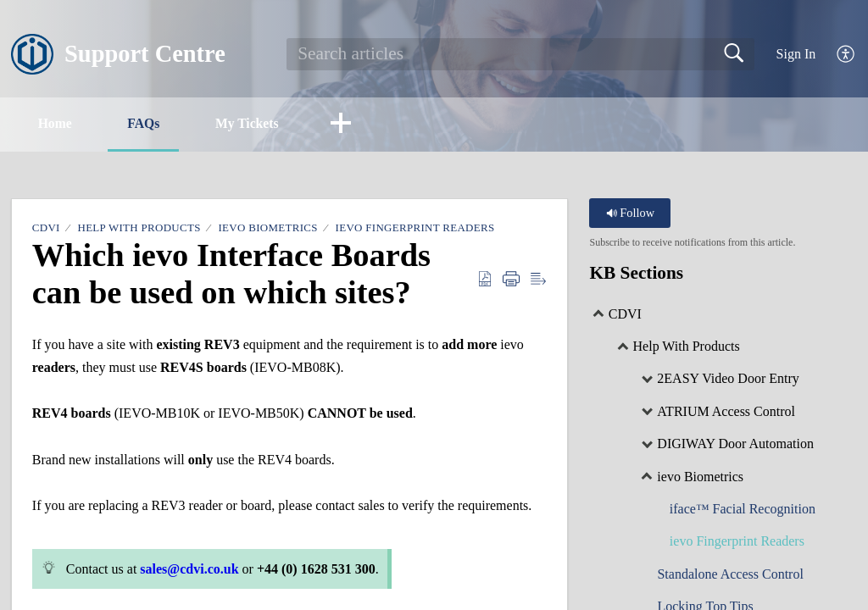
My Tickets (259, 123)
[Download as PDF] (485, 280)
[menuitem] (846, 55)
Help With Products (139, 228)
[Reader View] (538, 280)
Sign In (796, 54)
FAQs (151, 123)
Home (58, 123)
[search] (520, 54)
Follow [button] (630, 213)
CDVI (46, 228)
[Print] (511, 280)
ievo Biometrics (267, 228)
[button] (356, 125)
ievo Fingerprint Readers (415, 228)
